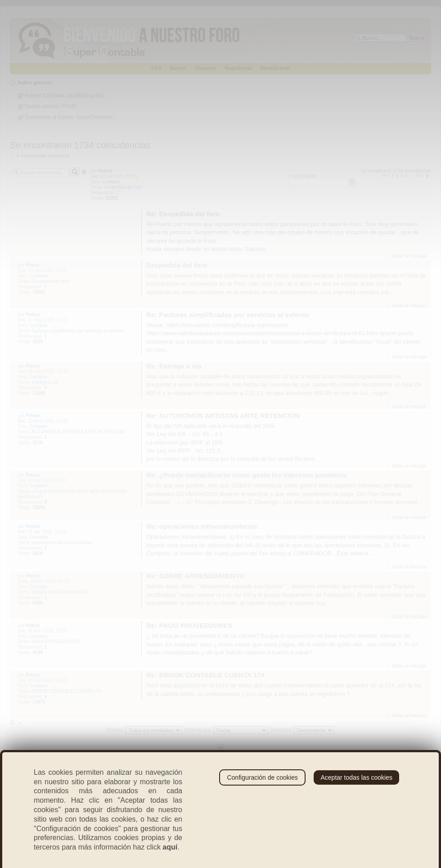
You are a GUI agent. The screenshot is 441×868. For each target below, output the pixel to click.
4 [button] (401, 176)
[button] (384, 176)
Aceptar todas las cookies (356, 777)
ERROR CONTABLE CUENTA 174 (66, 691)
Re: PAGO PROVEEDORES (189, 625)
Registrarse (239, 68)
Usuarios (206, 68)
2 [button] (393, 176)
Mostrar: (144, 730)
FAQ (156, 68)
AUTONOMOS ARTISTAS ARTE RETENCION (78, 432)
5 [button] (406, 176)
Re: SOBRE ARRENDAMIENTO (195, 576)
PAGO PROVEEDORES (56, 642)
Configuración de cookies (262, 777)
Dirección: (302, 730)
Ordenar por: (226, 730)
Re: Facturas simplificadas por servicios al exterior (228, 315)
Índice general (34, 82)
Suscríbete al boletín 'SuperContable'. (70, 117)
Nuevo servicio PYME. (52, 106)
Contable (112, 182)
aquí (170, 847)
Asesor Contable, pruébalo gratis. (65, 95)
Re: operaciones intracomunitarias (202, 526)
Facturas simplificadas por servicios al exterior (78, 331)
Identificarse (275, 68)
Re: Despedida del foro (183, 214)
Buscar (178, 68)
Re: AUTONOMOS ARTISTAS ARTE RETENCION (223, 416)
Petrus (106, 171)
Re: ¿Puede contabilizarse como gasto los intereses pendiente (247, 475)
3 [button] (397, 176)
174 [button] (419, 176)
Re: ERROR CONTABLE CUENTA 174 (205, 675)
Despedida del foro (123, 187)
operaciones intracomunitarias (61, 543)
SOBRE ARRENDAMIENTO (60, 592)
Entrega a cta (45, 382)
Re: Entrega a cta (174, 366)
